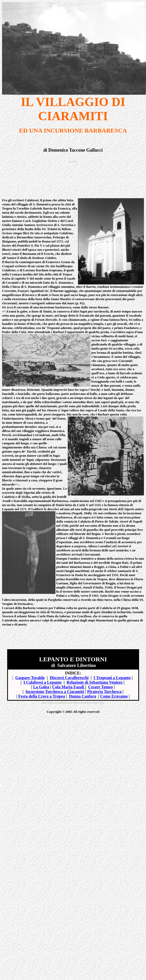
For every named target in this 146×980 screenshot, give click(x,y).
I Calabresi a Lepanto (42, 682)
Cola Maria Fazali (69, 687)
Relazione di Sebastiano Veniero (95, 682)
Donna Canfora (83, 696)
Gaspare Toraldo (30, 678)
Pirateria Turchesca (104, 692)
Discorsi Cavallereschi (69, 678)
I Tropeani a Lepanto (112, 678)
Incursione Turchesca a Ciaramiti (55, 692)
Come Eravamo (114, 696)
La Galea (41, 687)
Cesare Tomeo (101, 687)
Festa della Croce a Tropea (42, 696)
